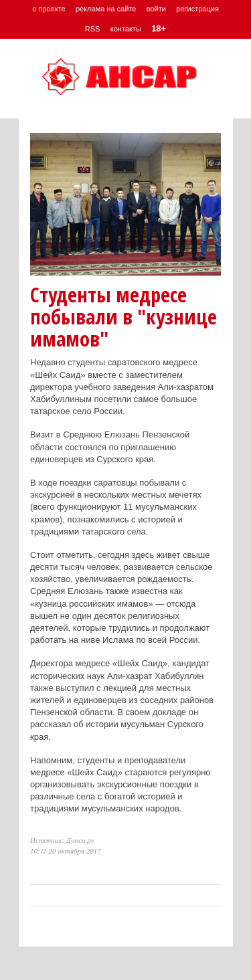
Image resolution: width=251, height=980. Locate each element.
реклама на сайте (106, 9)
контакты (126, 29)
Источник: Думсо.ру (62, 840)
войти (156, 9)
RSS (93, 29)
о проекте (49, 9)
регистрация (197, 9)
